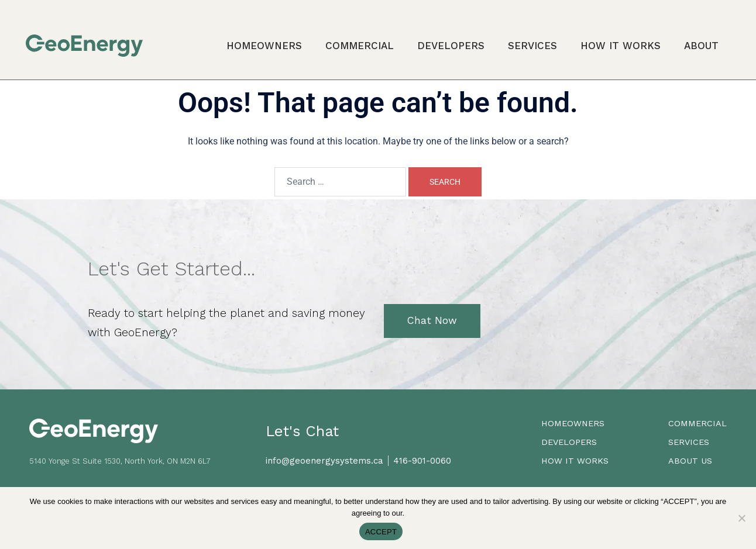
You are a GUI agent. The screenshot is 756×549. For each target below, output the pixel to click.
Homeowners (264, 46)
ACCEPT (381, 532)
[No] (741, 518)
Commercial (360, 46)
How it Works (621, 46)
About (701, 46)
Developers (451, 46)
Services (532, 46)
